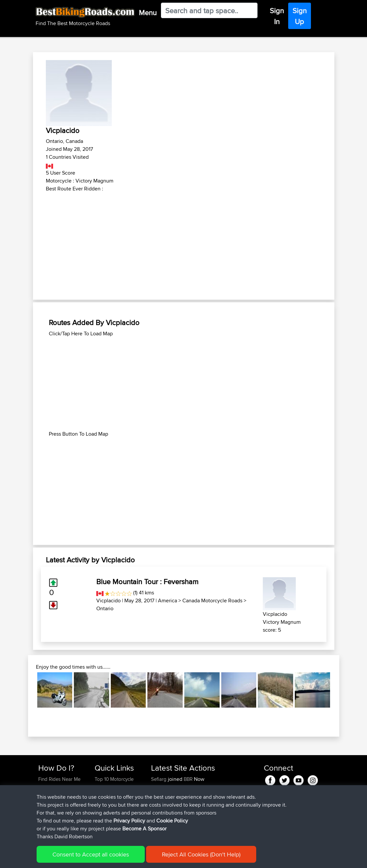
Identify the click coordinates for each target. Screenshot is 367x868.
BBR (188, 779)
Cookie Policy (159, 858)
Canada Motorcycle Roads (212, 601)
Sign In (277, 16)
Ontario (105, 608)
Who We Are (108, 811)
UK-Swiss (220, 803)
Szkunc (159, 787)
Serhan (159, 827)
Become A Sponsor (59, 819)
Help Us (103, 827)
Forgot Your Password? (51, 807)
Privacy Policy (127, 858)
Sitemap (100, 858)
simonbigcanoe (168, 803)
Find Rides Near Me (59, 779)
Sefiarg (159, 779)
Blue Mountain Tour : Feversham (147, 582)
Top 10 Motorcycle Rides (114, 783)
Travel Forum (109, 795)
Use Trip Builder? (57, 787)
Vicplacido (108, 601)
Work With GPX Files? (61, 795)
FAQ (43, 827)
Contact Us (107, 819)
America (168, 601)
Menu (148, 13)
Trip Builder (107, 803)
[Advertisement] (184, 242)
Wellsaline (162, 795)
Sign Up (300, 16)
